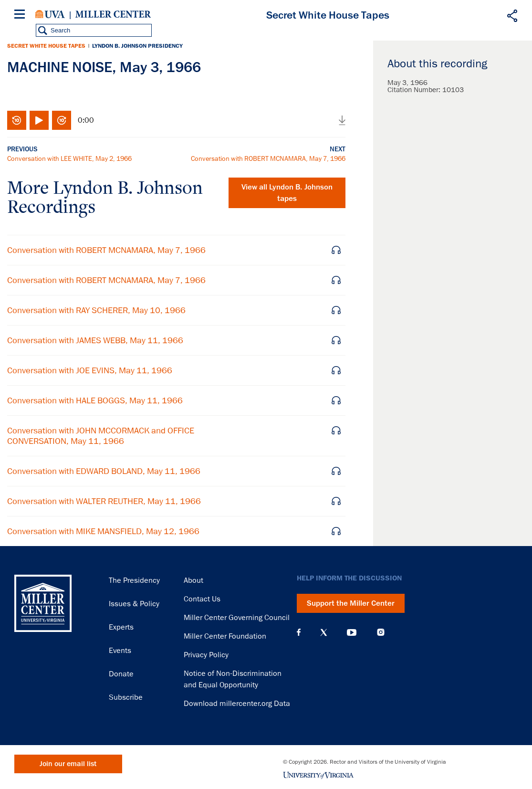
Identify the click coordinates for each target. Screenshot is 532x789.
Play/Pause (39, 120)
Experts (121, 627)
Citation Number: (415, 90)
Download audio (342, 120)
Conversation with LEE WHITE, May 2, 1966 (69, 158)
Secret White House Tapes (46, 46)
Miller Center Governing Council (237, 618)
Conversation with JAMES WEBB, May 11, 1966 (95, 340)
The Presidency (134, 580)
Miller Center (113, 14)
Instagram (381, 632)
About (193, 580)
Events (120, 651)
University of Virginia (50, 14)
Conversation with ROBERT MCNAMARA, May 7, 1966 (268, 158)
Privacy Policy (206, 655)
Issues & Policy (134, 604)
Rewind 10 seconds (17, 120)
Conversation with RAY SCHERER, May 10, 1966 (96, 310)
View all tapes (287, 193)
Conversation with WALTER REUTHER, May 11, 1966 (104, 501)
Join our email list (68, 764)
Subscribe (126, 697)
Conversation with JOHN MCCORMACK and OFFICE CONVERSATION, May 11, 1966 (101, 436)
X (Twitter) (324, 632)
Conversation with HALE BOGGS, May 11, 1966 (95, 400)
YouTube (352, 632)
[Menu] (21, 16)
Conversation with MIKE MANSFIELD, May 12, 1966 (103, 531)
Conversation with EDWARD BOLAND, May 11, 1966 (104, 471)
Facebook (299, 632)
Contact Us (202, 599)
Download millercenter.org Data (237, 704)
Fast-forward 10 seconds (62, 120)
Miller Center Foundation (225, 636)
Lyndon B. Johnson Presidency (137, 46)
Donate (121, 674)
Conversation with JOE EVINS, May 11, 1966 (90, 370)
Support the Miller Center (351, 603)
